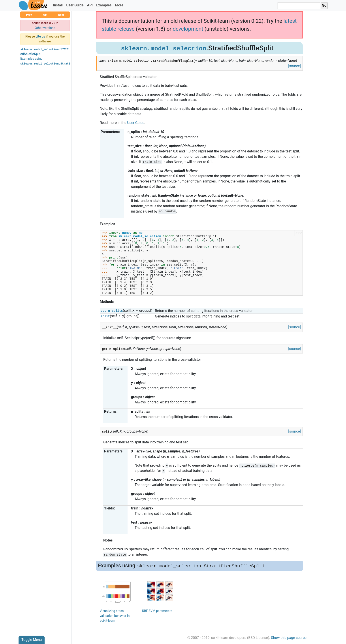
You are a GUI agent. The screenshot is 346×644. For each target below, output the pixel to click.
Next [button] (61, 15)
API (90, 5)
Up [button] (45, 15)
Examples (104, 5)
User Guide (75, 5)
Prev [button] (29, 15)
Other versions (45, 28)
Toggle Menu (32, 640)
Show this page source (289, 638)
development (188, 29)
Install (58, 5)
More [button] (119, 5)
